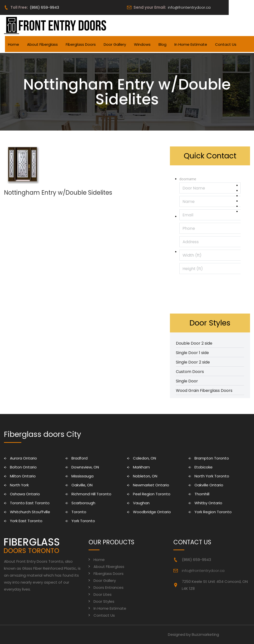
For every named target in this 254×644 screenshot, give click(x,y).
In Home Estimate (191, 44)
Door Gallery (115, 44)
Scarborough (83, 503)
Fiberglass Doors (81, 44)
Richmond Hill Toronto (91, 494)
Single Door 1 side (192, 353)
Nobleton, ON (145, 476)
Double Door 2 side (194, 343)
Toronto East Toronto (30, 503)
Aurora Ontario (23, 458)
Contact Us (226, 44)
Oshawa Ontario (25, 494)
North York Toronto (212, 476)
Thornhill (202, 494)
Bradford (79, 458)
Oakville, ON (82, 485)
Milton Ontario (23, 476)
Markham (141, 467)
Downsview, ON (85, 467)
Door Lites (103, 594)
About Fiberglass (42, 44)
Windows (142, 44)
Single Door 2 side (193, 362)
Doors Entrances (109, 587)
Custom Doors (190, 372)
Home (14, 44)
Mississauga (82, 476)
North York (19, 485)
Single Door (187, 381)
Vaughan (141, 503)
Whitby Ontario (208, 503)
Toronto (79, 512)
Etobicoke (204, 467)
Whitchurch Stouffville (30, 512)
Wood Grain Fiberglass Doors (204, 391)
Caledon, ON (144, 458)
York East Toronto (26, 521)
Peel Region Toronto (152, 494)
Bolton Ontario (23, 467)
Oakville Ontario (209, 485)
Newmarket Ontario (151, 485)
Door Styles (104, 601)
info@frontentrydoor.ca (189, 7)
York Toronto (83, 521)
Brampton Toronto (212, 458)
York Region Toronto (213, 512)
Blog (162, 44)
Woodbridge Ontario (152, 512)
